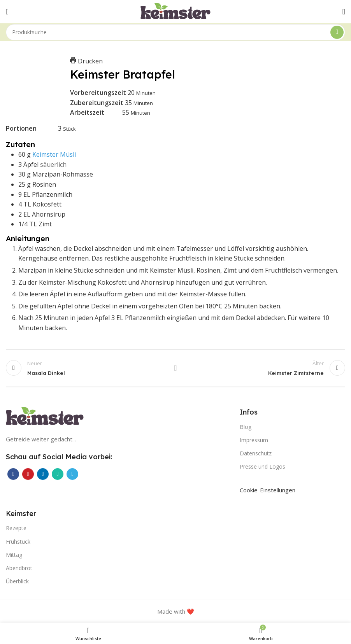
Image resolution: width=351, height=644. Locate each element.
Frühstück (18, 542)
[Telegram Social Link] (72, 474)
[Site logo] (175, 11)
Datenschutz (256, 453)
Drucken (86, 61)
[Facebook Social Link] (13, 474)
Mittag (14, 555)
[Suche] (175, 32)
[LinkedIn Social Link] (43, 474)
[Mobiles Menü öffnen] (7, 12)
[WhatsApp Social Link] (58, 474)
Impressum (254, 440)
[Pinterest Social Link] (28, 474)
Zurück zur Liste (175, 368)
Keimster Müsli (54, 154)
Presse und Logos (262, 466)
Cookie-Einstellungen (268, 490)
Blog (246, 427)
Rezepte (16, 528)
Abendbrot (19, 568)
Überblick (17, 581)
